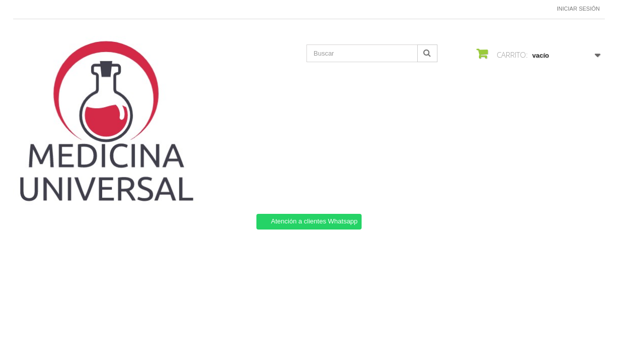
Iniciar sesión (578, 9)
